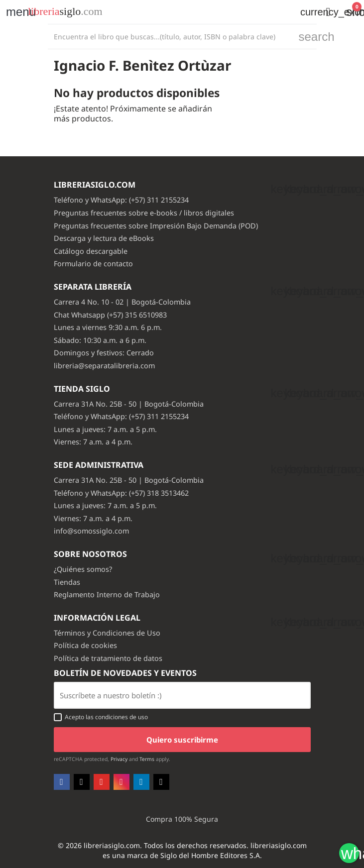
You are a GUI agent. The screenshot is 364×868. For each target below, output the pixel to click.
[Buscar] (171, 37)
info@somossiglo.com (91, 531)
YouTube (102, 782)
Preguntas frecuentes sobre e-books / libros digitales (144, 213)
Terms (147, 759)
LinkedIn (141, 782)
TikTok (161, 782)
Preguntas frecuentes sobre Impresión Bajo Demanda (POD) (156, 226)
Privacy (119, 759)
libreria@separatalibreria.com (104, 366)
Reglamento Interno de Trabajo (107, 595)
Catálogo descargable (91, 251)
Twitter (82, 782)
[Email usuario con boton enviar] (182, 695)
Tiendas (67, 582)
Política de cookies (85, 645)
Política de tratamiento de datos (108, 658)
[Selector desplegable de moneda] (305, 12)
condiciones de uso (121, 717)
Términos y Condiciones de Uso (107, 633)
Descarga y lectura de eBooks (104, 238)
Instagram (121, 782)
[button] (328, 12)
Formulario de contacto (93, 264)
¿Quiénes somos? (83, 569)
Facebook (62, 782)
